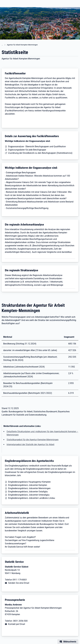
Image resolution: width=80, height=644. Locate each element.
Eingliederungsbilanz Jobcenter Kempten (28, 485)
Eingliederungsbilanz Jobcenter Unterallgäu (29, 495)
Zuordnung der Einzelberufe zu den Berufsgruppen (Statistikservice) (40, 153)
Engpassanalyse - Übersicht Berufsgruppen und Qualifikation (37, 146)
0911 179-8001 (20, 580)
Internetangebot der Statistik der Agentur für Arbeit (30, 444)
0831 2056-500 (20, 621)
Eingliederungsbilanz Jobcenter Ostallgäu (28, 492)
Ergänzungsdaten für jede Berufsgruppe (27, 150)
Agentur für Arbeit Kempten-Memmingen (22, 45)
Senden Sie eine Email (19, 583)
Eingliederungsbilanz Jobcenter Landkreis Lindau (32, 498)
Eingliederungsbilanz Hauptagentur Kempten (29, 482)
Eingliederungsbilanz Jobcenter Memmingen (29, 488)
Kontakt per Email (17, 624)
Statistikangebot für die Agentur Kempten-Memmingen (33, 440)
